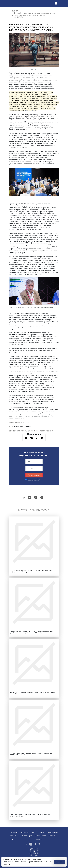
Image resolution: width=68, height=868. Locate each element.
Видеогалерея (40, 836)
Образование (53, 832)
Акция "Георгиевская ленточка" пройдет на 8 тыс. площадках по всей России (33, 693)
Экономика (14, 832)
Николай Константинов (23, 427)
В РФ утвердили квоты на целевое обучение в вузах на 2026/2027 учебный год (31, 754)
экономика (15, 431)
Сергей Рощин (30, 110)
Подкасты (52, 836)
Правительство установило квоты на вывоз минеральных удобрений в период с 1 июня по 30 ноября (32, 632)
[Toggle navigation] (56, 3)
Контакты (39, 839)
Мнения (13, 836)
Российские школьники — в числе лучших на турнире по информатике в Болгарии (31, 571)
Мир (33, 832)
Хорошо (60, 862)
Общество (25, 832)
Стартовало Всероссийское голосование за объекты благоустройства (30, 815)
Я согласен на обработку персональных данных (34, 480)
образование (46, 431)
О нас (12, 839)
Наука (42, 832)
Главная (14, 11)
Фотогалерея (27, 836)
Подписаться (34, 475)
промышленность (30, 431)
